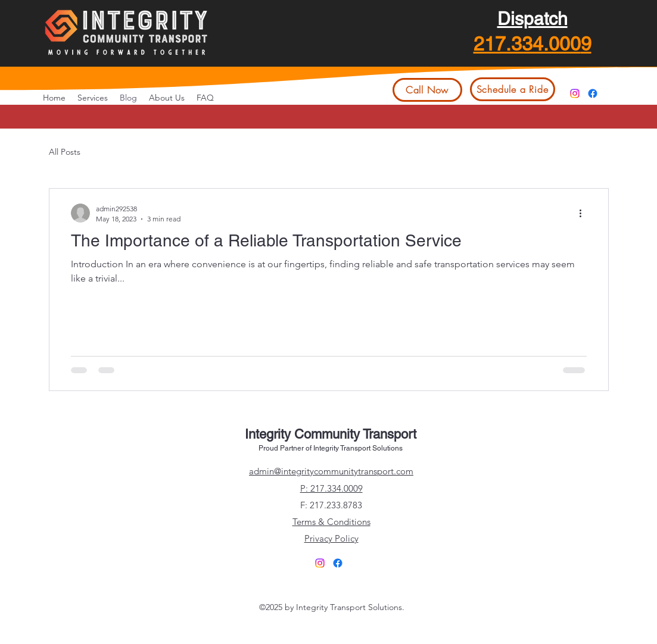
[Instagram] (575, 93)
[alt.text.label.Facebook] (593, 93)
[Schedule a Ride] (513, 89)
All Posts (65, 152)
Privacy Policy (331, 538)
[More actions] (585, 213)
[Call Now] (427, 90)
